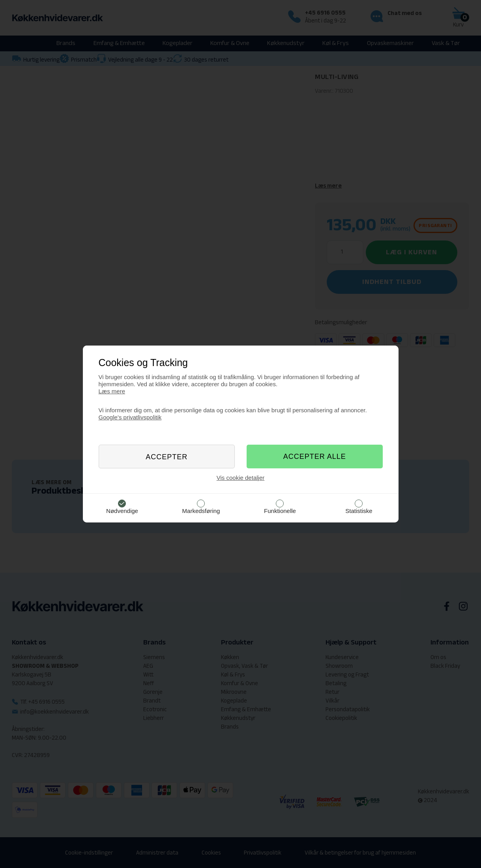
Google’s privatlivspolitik (130, 417)
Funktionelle (280, 511)
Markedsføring (201, 511)
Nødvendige (122, 511)
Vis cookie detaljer (240, 478)
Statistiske (359, 511)
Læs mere (112, 391)
